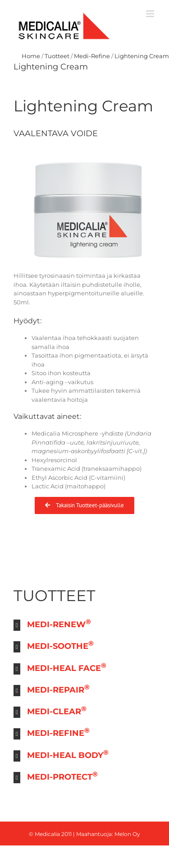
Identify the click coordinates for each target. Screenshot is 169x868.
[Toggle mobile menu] (151, 14)
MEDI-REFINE (58, 732)
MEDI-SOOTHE (60, 645)
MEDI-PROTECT (62, 776)
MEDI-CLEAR (57, 710)
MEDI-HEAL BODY (68, 754)
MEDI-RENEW (59, 623)
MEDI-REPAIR (58, 689)
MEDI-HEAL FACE (67, 667)
